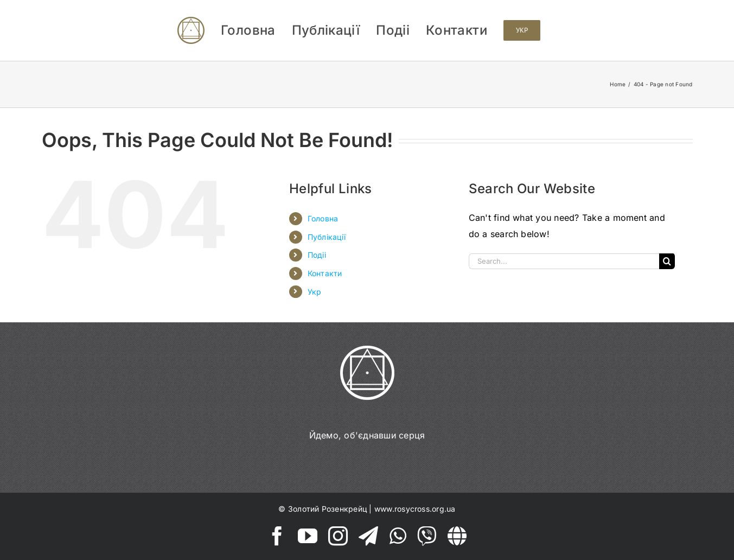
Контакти (325, 273)
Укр (315, 292)
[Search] (667, 261)
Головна (323, 218)
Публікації (327, 237)
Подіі (317, 255)
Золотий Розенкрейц (327, 509)
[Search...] (564, 261)
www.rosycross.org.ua (415, 509)
